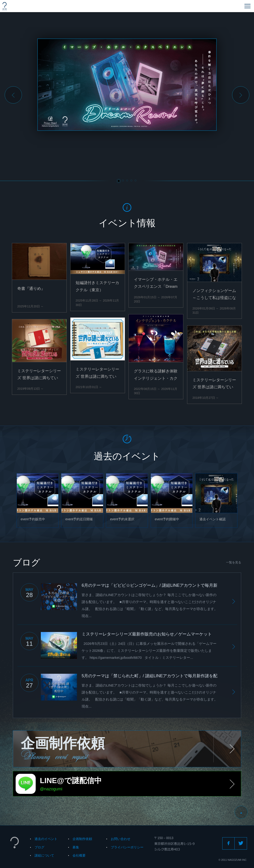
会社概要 (79, 855)
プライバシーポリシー (127, 847)
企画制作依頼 (82, 839)
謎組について (44, 855)
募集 (76, 847)
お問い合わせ (121, 839)
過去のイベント (46, 839)
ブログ (39, 847)
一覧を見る (234, 562)
